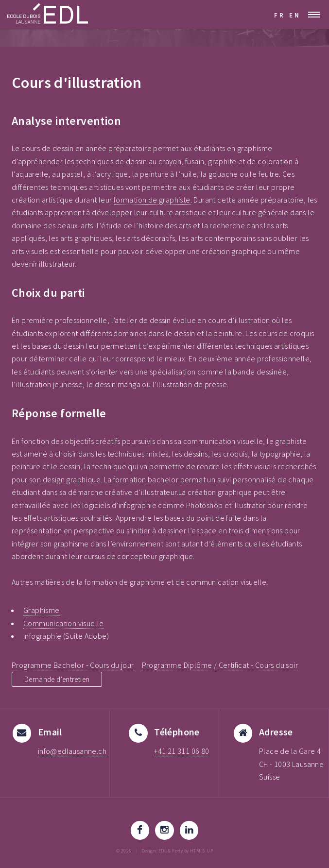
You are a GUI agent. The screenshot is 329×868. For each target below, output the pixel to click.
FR (280, 15)
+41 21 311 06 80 (182, 751)
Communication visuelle (64, 623)
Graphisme (42, 610)
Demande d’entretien (61, 679)
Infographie (42, 636)
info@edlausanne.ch (72, 751)
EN (295, 15)
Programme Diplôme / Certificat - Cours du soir (220, 665)
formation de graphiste (152, 200)
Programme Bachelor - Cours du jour (73, 665)
